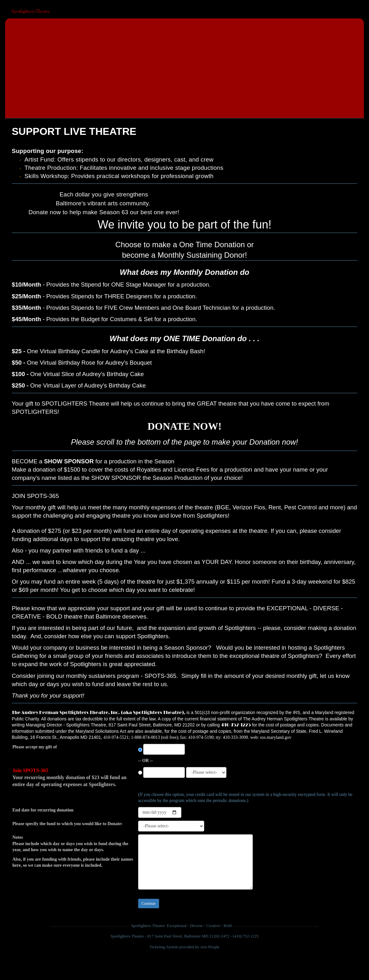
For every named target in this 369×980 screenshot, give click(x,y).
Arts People (210, 947)
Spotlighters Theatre (31, 12)
